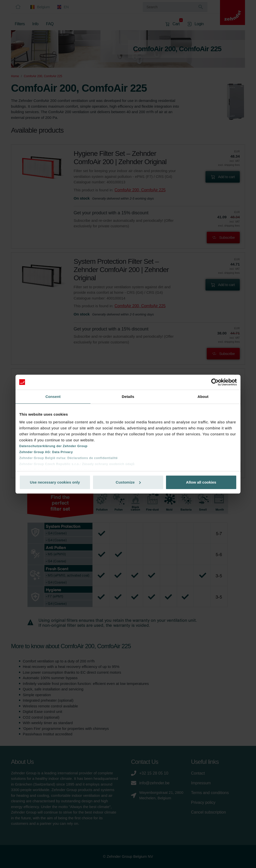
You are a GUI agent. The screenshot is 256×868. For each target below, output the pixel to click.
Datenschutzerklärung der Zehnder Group (53, 446)
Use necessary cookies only (55, 482)
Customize (128, 482)
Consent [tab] (53, 397)
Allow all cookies (201, 482)
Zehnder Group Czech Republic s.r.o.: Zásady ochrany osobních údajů (77, 464)
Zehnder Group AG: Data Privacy (46, 452)
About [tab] (203, 397)
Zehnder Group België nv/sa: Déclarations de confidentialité (68, 458)
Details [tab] (128, 397)
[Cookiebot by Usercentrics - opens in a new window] (215, 382)
